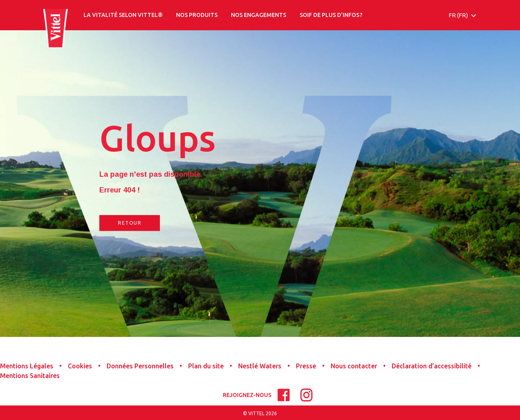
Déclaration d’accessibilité (432, 366)
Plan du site (206, 366)
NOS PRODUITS (197, 15)
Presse (306, 366)
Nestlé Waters (260, 366)
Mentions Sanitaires (30, 376)
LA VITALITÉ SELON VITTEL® (123, 15)
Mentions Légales (27, 366)
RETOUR (130, 223)
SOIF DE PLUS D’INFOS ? (331, 15)
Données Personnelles (140, 366)
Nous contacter (354, 366)
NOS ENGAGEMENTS (259, 15)
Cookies (80, 366)
